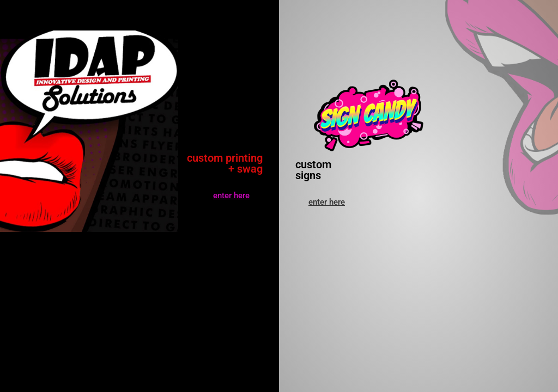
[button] (327, 202)
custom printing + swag (225, 163)
